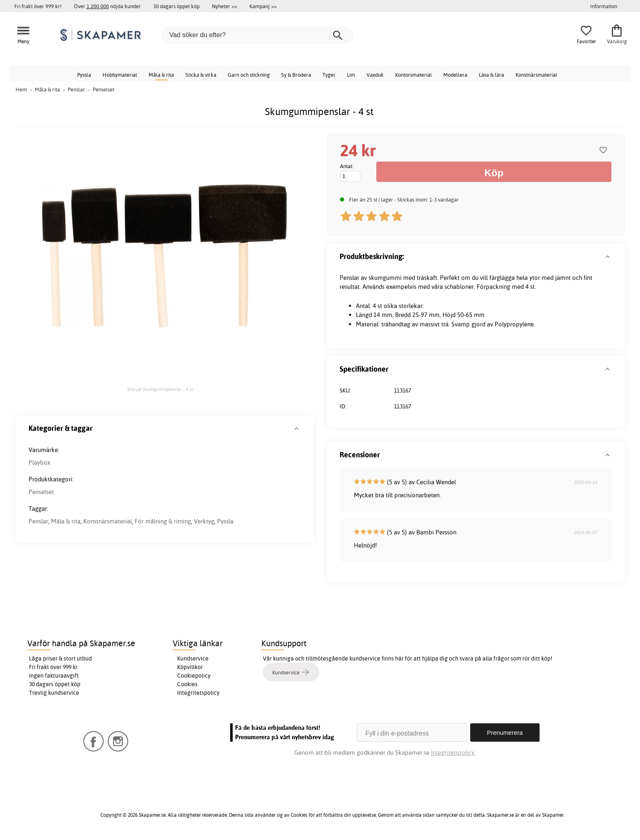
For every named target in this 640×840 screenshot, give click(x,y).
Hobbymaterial (120, 75)
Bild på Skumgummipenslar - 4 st (160, 389)
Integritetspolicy (198, 693)
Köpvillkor (190, 667)
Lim (351, 75)
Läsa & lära (491, 75)
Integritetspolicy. (453, 752)
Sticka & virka (201, 75)
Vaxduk (375, 75)
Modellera (455, 75)
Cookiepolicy (194, 676)
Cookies (187, 684)
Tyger (329, 75)
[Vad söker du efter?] (257, 35)
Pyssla (84, 75)
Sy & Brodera (296, 75)
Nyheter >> (224, 6)
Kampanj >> (263, 6)
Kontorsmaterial (413, 75)
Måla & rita (161, 75)
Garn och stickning (249, 75)
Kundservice (193, 658)
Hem (21, 89)
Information (604, 6)
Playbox (39, 462)
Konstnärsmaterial (536, 75)
